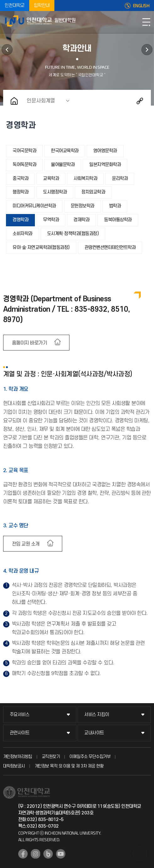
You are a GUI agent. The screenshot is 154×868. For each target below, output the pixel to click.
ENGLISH (141, 6)
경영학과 (20, 220)
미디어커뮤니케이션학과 (34, 206)
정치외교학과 (93, 192)
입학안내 (42, 6)
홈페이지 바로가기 (30, 343)
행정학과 (20, 192)
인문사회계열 (41, 101)
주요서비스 (20, 715)
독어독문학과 (24, 165)
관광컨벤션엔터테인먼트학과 (110, 248)
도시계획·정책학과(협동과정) (73, 234)
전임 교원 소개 (26, 544)
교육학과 (51, 179)
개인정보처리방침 (18, 757)
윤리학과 (120, 179)
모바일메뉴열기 (146, 22)
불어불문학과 (63, 165)
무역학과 (51, 220)
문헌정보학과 (82, 206)
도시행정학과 (55, 192)
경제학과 (81, 220)
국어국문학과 (24, 151)
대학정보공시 (14, 766)
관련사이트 (20, 733)
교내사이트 (94, 733)
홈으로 (14, 101)
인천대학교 (15, 6)
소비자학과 (22, 234)
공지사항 (147, 50)
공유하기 (140, 101)
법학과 (115, 206)
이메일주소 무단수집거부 (90, 757)
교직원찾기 (51, 757)
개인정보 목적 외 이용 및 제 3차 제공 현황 (69, 766)
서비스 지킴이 (97, 715)
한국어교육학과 (65, 151)
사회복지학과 (85, 179)
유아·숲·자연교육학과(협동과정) (41, 248)
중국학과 (20, 179)
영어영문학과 (105, 151)
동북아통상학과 (118, 220)
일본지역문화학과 (105, 165)
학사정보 (7, 50)
